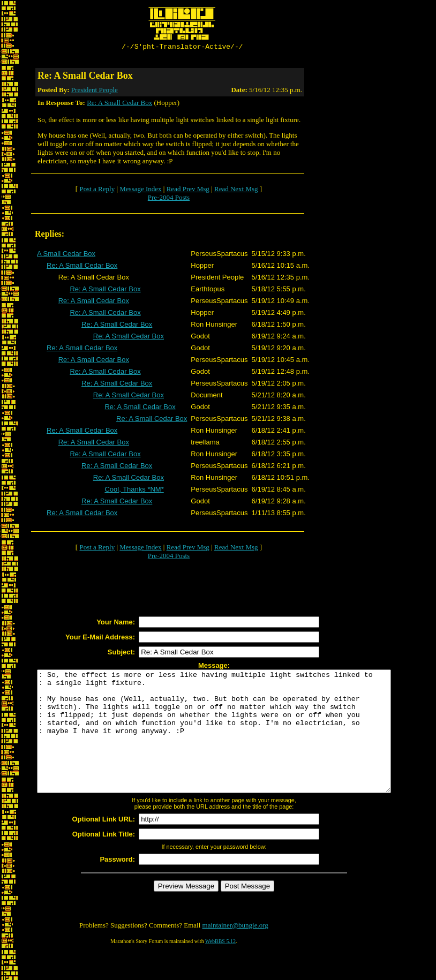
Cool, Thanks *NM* (134, 491)
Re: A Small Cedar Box (119, 104)
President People (95, 91)
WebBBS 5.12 (220, 967)
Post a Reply (97, 190)
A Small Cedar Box (66, 255)
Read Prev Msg (188, 190)
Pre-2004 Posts (169, 199)
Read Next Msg (236, 190)
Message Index (140, 190)
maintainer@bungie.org (235, 951)
